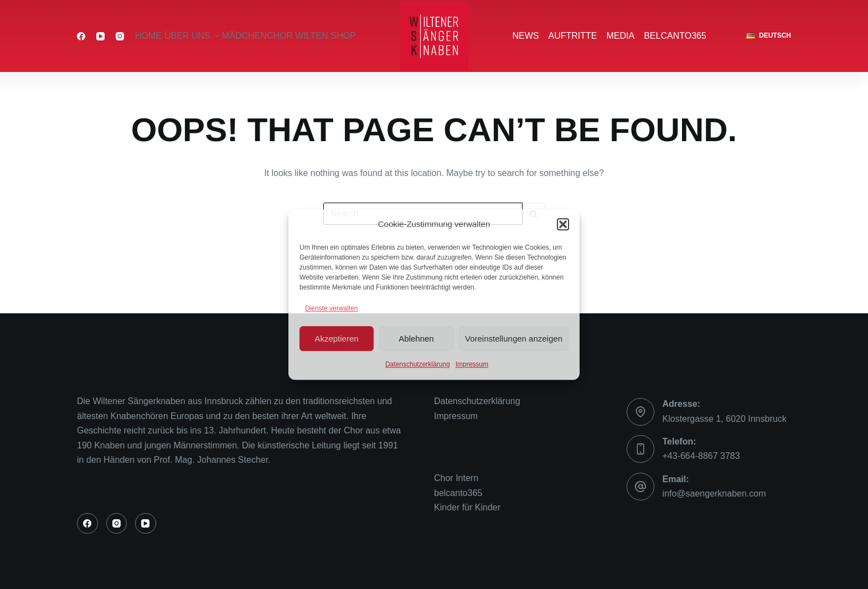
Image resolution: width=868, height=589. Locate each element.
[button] (563, 225)
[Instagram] (120, 36)
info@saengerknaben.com (714, 494)
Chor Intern (456, 478)
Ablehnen (416, 339)
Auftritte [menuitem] (573, 36)
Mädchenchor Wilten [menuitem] (275, 36)
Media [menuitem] (621, 36)
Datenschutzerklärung (418, 364)
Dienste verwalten (331, 308)
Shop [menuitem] (343, 36)
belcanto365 (458, 493)
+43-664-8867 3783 (701, 456)
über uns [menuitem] (192, 36)
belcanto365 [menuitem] (675, 36)
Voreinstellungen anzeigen (514, 339)
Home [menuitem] (148, 36)
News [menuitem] (526, 36)
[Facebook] (81, 36)
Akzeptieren (336, 339)
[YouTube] (100, 36)
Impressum (472, 364)
